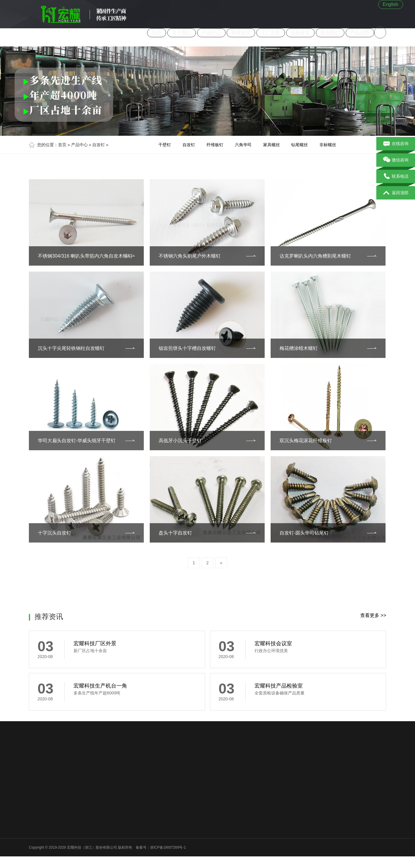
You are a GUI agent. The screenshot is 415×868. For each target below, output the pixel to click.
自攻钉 (99, 145)
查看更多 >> (373, 615)
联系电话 (396, 177)
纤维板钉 (215, 145)
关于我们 (182, 33)
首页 (157, 33)
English (391, 4)
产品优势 (360, 33)
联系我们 (330, 33)
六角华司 (243, 145)
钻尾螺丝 (299, 145)
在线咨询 (396, 144)
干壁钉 (165, 145)
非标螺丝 (328, 145)
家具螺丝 (272, 145)
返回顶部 (396, 193)
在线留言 (300, 33)
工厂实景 (271, 33)
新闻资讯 (241, 33)
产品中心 (211, 33)
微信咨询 (396, 160)
